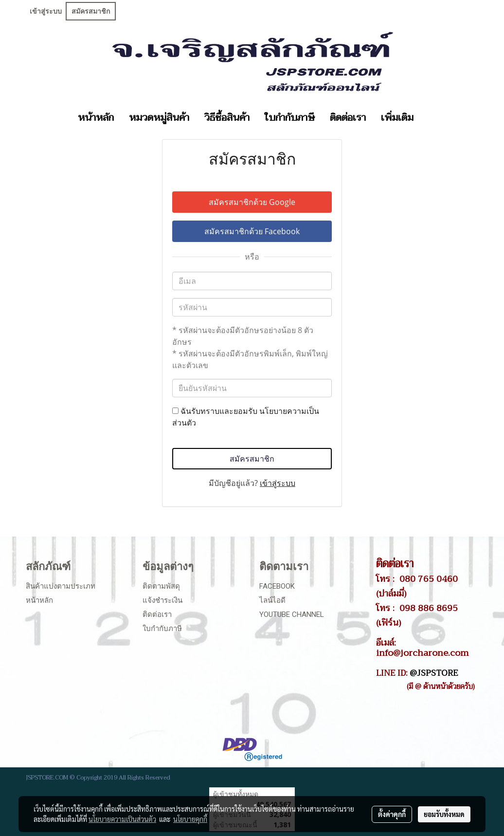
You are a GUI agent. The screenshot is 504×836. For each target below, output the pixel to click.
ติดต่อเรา (348, 118)
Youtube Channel (292, 614)
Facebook (277, 586)
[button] (430, 118)
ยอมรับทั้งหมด (444, 814)
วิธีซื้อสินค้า (227, 118)
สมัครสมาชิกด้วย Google (252, 202)
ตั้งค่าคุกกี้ (392, 814)
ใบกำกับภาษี (290, 118)
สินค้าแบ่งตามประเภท (61, 586)
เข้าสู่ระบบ (46, 11)
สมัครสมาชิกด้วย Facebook (252, 231)
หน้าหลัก (96, 118)
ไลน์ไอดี (272, 600)
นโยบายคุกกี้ (190, 819)
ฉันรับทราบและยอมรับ (246, 417)
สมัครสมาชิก (91, 11)
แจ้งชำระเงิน (162, 600)
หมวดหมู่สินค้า (159, 118)
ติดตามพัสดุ (161, 586)
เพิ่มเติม (397, 118)
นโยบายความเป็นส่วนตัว (122, 819)
